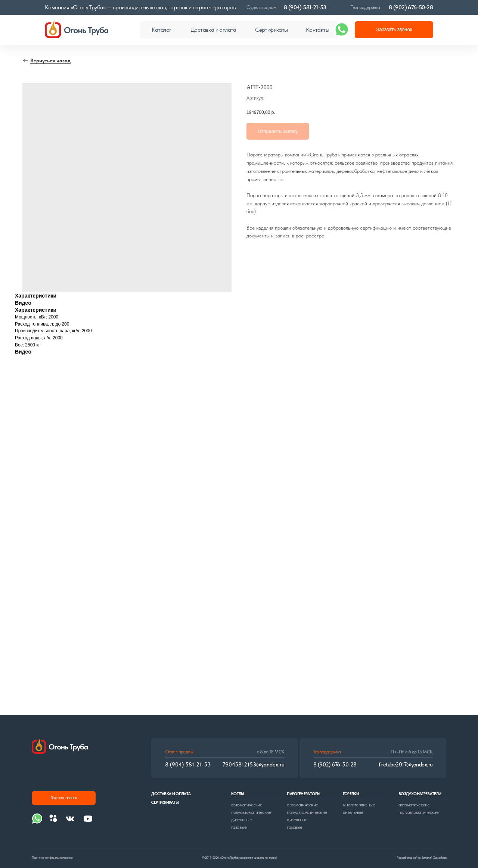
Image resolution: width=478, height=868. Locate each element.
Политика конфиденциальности (52, 858)
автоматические (247, 805)
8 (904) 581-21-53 (305, 7)
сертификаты (165, 802)
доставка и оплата (171, 794)
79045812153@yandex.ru (254, 765)
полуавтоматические (251, 812)
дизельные (241, 820)
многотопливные (359, 805)
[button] (394, 30)
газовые (239, 827)
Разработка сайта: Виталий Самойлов (421, 858)
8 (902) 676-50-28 (411, 7)
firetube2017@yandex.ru (406, 765)
